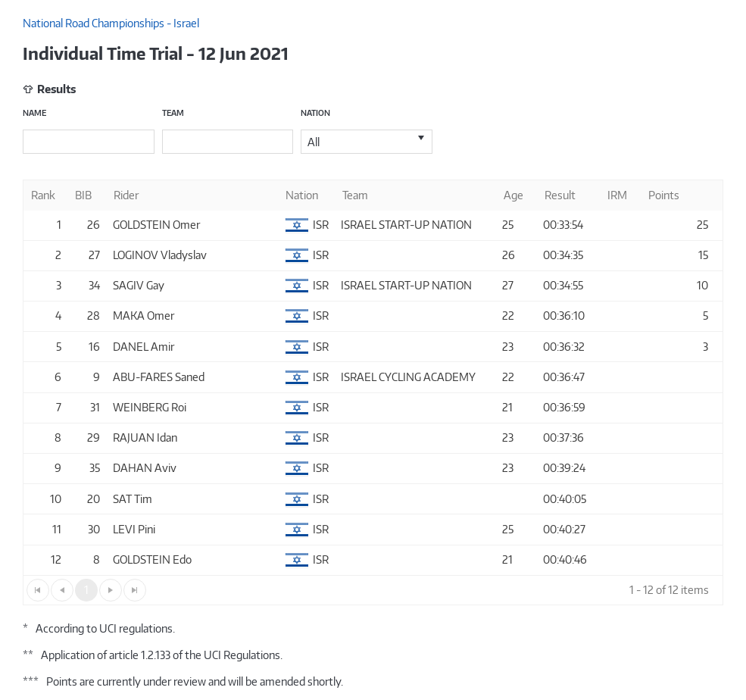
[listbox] (367, 142)
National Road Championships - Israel (111, 23)
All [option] (314, 142)
